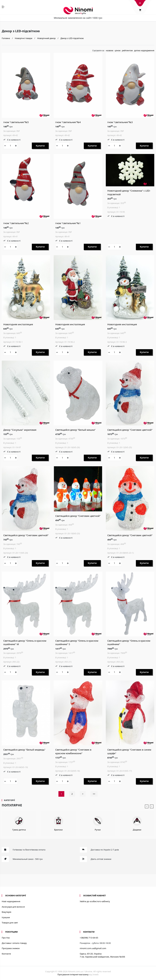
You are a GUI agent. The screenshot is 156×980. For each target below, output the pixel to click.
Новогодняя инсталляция (18, 324)
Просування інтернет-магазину (73, 974)
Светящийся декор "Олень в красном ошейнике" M (25, 642)
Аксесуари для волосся (13, 907)
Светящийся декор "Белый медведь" (24, 750)
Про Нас (6, 938)
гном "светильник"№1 (68, 223)
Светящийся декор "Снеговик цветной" (130, 430)
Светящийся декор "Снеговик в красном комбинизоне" (73, 751)
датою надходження (144, 50)
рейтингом (127, 50)
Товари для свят (10, 923)
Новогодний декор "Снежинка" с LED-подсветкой (129, 192)
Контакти (6, 954)
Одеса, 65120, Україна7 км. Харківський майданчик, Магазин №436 (102, 955)
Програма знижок (11, 948)
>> (94, 794)
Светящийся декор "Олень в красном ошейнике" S (77, 642)
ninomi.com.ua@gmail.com (93, 948)
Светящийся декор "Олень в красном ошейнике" (129, 642)
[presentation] (147, 807)
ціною (118, 50)
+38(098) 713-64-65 (89, 938)
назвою (110, 50)
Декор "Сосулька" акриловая (20, 430)
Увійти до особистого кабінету (95, 901)
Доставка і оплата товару (14, 943)
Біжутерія (6, 912)
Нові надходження (11, 901)
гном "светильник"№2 (16, 223)
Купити (40, 146)
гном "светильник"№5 (16, 122)
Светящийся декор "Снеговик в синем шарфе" (129, 751)
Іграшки (6, 917)
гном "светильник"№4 (68, 122)
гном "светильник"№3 (120, 122)
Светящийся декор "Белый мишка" (75, 430)
